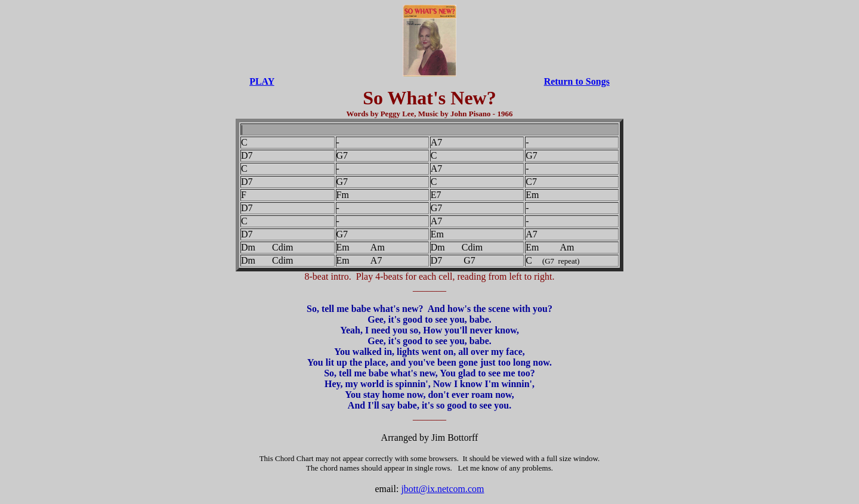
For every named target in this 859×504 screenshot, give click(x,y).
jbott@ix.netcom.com (442, 489)
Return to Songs (577, 81)
